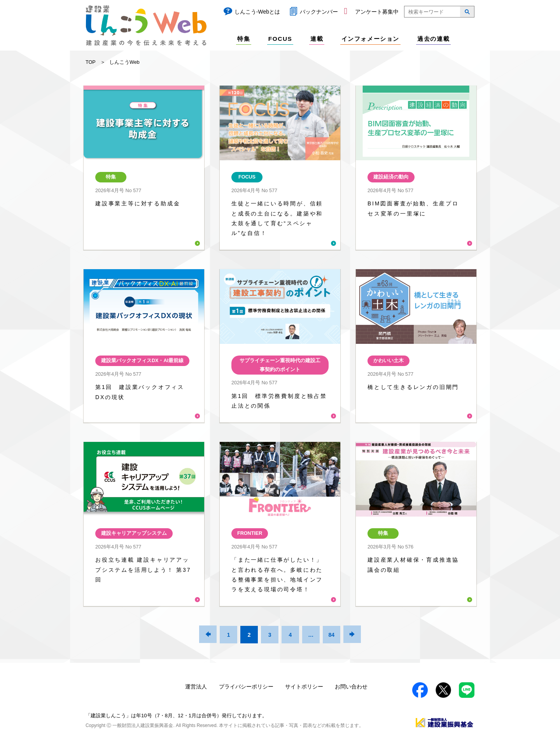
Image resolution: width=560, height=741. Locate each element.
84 (331, 635)
